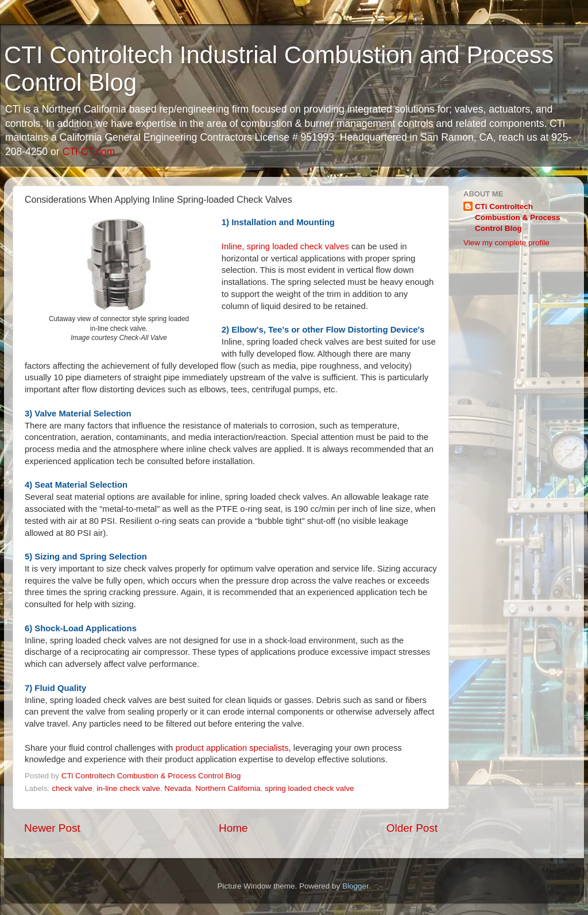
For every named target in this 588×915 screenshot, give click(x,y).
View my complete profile (506, 243)
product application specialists (232, 748)
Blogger (355, 886)
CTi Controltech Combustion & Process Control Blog (518, 217)
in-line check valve (128, 788)
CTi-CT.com (88, 152)
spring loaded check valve (309, 788)
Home (233, 828)
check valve (72, 788)
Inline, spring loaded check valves (285, 246)
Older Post (412, 828)
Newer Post (52, 828)
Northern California (228, 788)
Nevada (178, 788)
